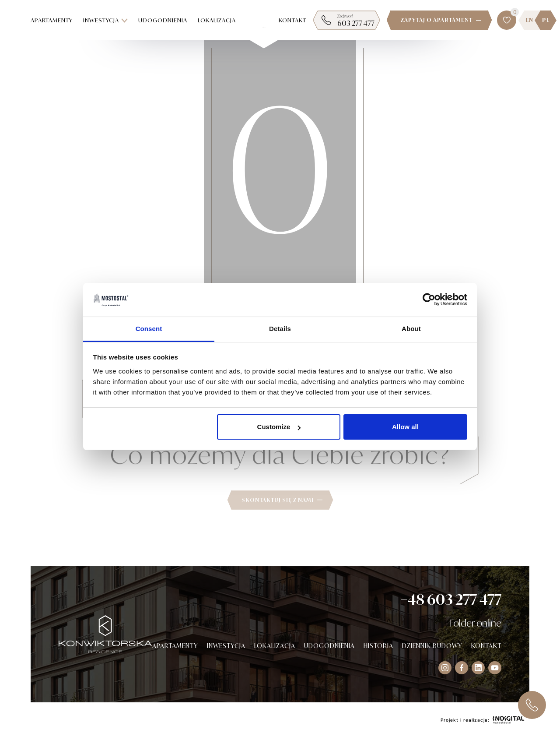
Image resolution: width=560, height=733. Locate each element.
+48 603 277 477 (451, 599)
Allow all (405, 427)
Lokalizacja (217, 20)
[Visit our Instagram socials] (445, 668)
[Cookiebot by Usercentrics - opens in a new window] (429, 300)
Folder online (475, 623)
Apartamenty (52, 20)
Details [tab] (280, 329)
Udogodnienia (163, 20)
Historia (378, 646)
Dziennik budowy (432, 646)
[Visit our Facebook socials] (462, 668)
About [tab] (411, 329)
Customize (279, 427)
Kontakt (292, 20)
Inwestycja (105, 20)
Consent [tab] (149, 329)
